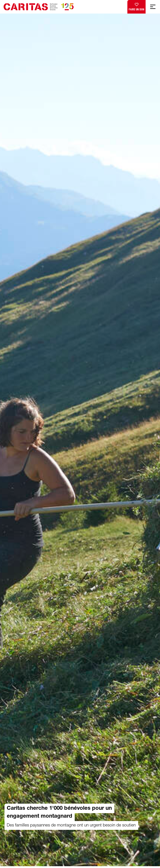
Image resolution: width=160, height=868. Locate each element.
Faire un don (136, 6)
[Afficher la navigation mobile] (153, 7)
